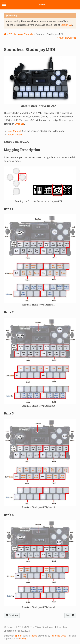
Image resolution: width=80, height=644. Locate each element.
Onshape (20, 124)
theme (34, 636)
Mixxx (42, 5)
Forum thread (15, 135)
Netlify (23, 639)
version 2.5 (66, 25)
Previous (12, 615)
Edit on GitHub (68, 38)
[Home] (5, 34)
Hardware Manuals (21, 34)
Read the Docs (58, 636)
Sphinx (18, 636)
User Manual (14, 131)
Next (70, 615)
